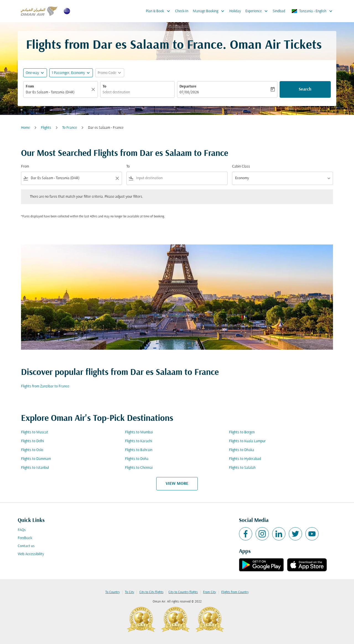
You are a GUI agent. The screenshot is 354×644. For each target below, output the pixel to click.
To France (70, 128)
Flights (46, 128)
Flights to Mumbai (139, 432)
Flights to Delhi (32, 441)
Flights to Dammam (36, 459)
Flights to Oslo (32, 450)
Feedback (25, 538)
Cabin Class (241, 167)
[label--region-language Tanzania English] (312, 11)
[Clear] (94, 89)
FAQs (22, 530)
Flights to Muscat (35, 432)
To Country (113, 592)
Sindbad (279, 11)
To (104, 87)
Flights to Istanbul (35, 468)
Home (25, 128)
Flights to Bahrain (139, 450)
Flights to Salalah (242, 468)
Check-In (182, 11)
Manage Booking (210, 11)
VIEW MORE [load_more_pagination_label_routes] (177, 484)
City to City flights (151, 592)
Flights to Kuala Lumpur (247, 441)
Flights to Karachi (139, 441)
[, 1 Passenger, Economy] (68, 73)
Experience (258, 11)
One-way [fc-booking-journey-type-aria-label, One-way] (32, 73)
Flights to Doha (137, 459)
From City (209, 592)
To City (130, 592)
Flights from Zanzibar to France (45, 386)
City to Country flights (183, 592)
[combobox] (58, 92)
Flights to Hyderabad (245, 459)
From (30, 87)
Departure (188, 87)
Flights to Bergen (242, 432)
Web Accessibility (31, 554)
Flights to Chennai (139, 468)
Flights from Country (235, 592)
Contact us (26, 546)
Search (305, 89)
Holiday (235, 11)
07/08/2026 (189, 92)
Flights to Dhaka (242, 450)
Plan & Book (159, 11)
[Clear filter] (117, 178)
